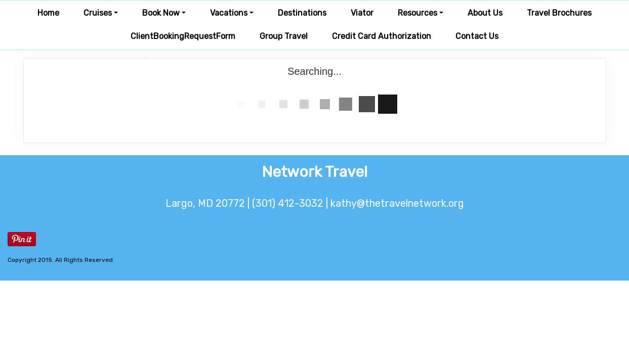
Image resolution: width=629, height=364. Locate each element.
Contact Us (477, 36)
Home (48, 13)
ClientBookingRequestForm (183, 36)
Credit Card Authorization (382, 36)
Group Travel (284, 36)
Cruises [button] (98, 13)
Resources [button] (417, 13)
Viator (362, 13)
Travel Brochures (559, 13)
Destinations (302, 13)
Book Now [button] (161, 13)
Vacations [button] (229, 13)
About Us (485, 13)
